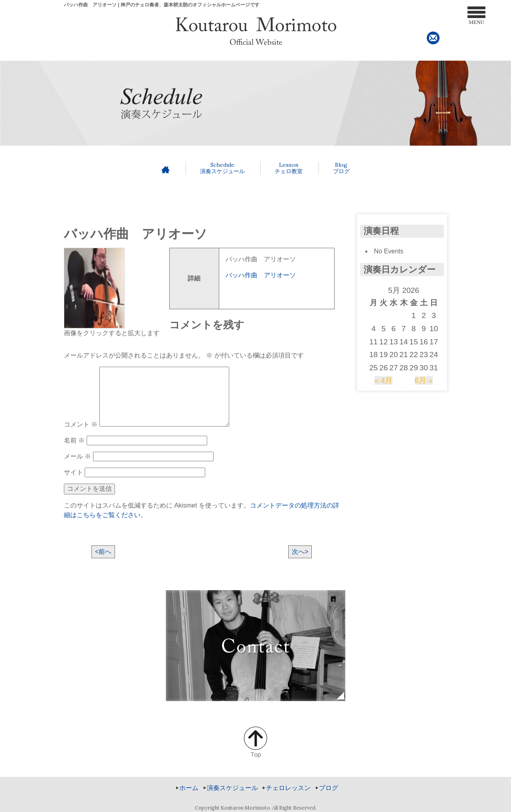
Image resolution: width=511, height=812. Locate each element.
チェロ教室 (289, 168)
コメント (81, 424)
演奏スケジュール (222, 168)
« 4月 (384, 380)
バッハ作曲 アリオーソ (261, 275)
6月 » (424, 380)
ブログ (341, 168)
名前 (74, 440)
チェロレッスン (288, 788)
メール (77, 456)
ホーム (189, 788)
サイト (73, 472)
